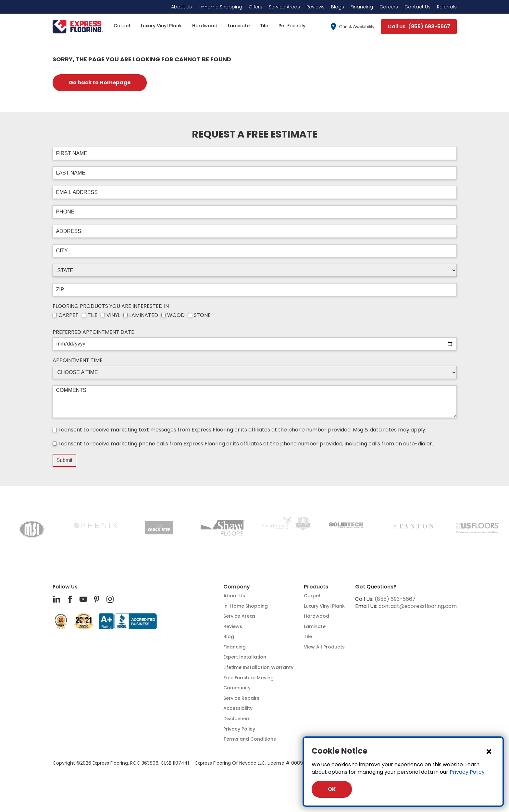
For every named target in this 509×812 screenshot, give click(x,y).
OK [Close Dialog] (332, 789)
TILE (93, 315)
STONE (202, 315)
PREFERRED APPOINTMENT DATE (93, 332)
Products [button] (316, 587)
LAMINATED (144, 315)
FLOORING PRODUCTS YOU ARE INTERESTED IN (111, 306)
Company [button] (237, 587)
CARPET (68, 315)
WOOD (176, 315)
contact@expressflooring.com (418, 606)
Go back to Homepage (100, 83)
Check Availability (353, 27)
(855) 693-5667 (395, 599)
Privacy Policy (467, 772)
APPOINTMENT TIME (78, 360)
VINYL (113, 315)
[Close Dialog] (489, 751)
